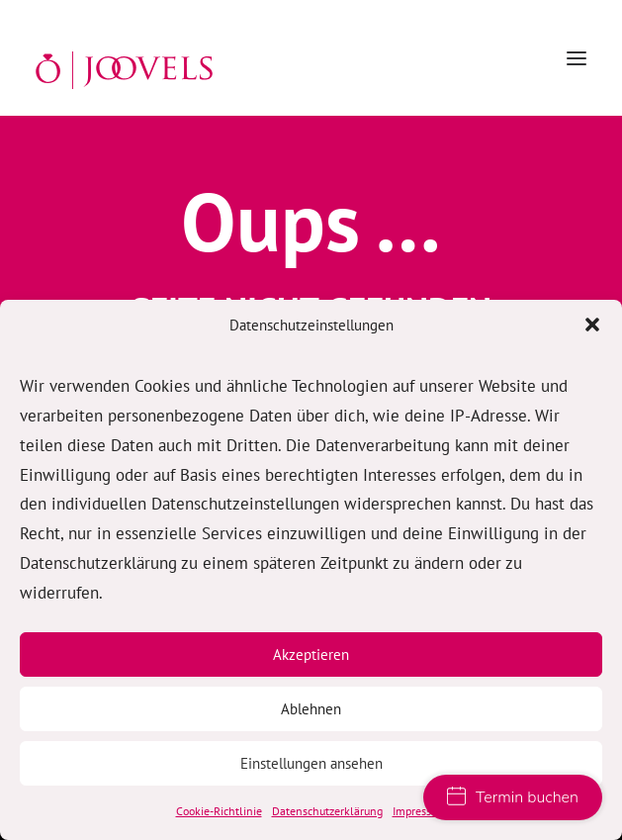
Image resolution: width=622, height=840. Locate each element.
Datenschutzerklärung (327, 811)
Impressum (420, 811)
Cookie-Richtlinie (219, 811)
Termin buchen (513, 797)
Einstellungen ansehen (311, 763)
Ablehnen (311, 709)
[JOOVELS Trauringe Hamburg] (124, 70)
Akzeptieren (311, 654)
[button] (592, 325)
